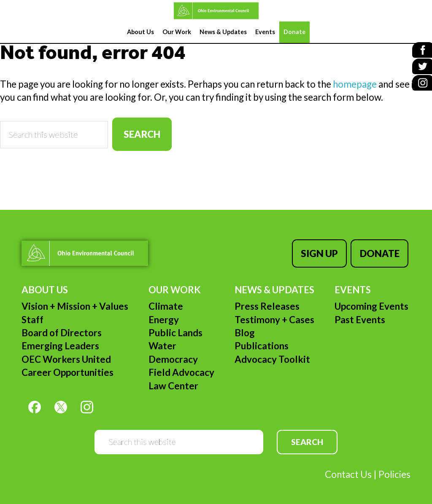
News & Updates (274, 286)
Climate (166, 302)
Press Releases (267, 302)
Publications (262, 342)
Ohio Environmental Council (216, 11)
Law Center (173, 381)
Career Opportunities (67, 368)
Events (353, 286)
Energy (164, 315)
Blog (245, 328)
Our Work (175, 286)
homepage (355, 84)
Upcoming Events (371, 302)
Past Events (360, 315)
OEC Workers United (66, 355)
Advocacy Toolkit (272, 355)
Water (162, 342)
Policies (394, 470)
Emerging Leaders (60, 342)
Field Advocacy (181, 368)
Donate (382, 251)
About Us (45, 286)
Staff (32, 315)
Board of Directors (62, 328)
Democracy (173, 355)
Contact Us (348, 470)
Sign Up (324, 251)
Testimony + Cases (274, 315)
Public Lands (175, 328)
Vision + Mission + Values (75, 302)
